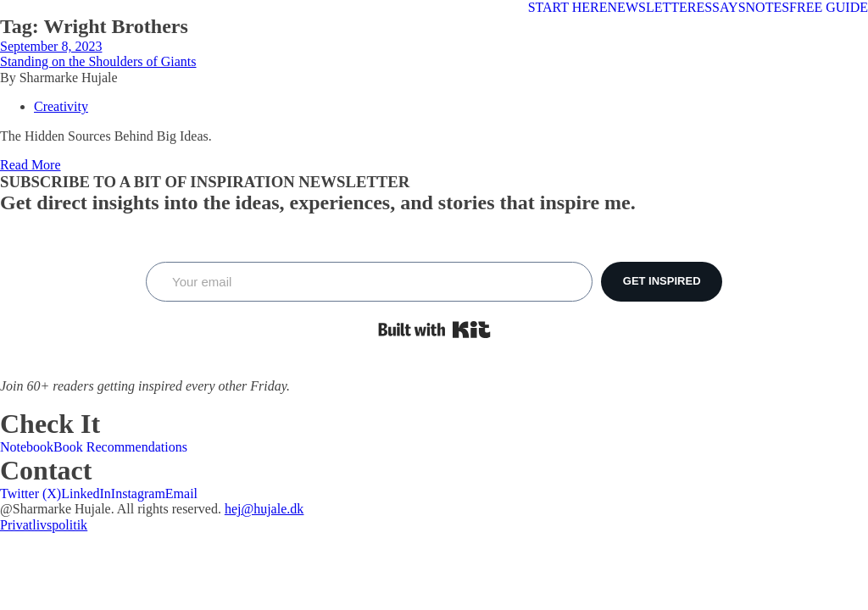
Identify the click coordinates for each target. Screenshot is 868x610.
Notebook (27, 447)
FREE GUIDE (829, 7)
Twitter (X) (31, 494)
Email (181, 494)
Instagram (138, 494)
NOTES (768, 7)
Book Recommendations (120, 447)
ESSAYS (721, 7)
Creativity (61, 106)
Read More (31, 165)
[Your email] (369, 282)
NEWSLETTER (652, 7)
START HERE (568, 7)
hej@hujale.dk (264, 509)
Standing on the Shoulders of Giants (98, 61)
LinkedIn (86, 494)
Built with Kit (434, 330)
